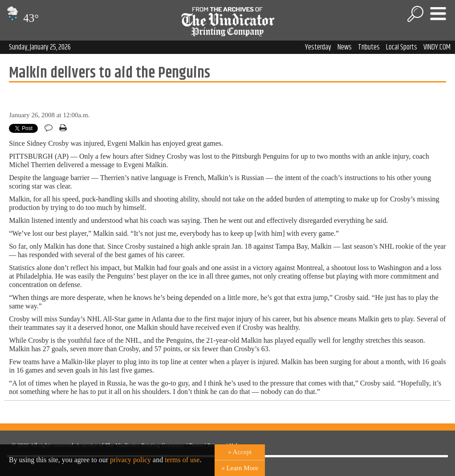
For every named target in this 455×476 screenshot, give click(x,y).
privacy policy (130, 460)
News (345, 47)
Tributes (369, 47)
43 (22, 18)
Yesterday (318, 47)
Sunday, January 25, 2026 (40, 47)
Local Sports (402, 47)
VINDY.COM (437, 47)
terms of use (182, 460)
